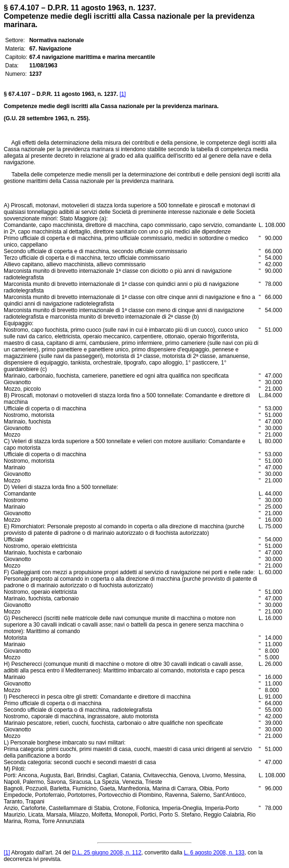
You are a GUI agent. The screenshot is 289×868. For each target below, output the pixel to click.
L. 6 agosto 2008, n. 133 (214, 853)
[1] (122, 94)
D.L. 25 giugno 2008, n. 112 (107, 853)
